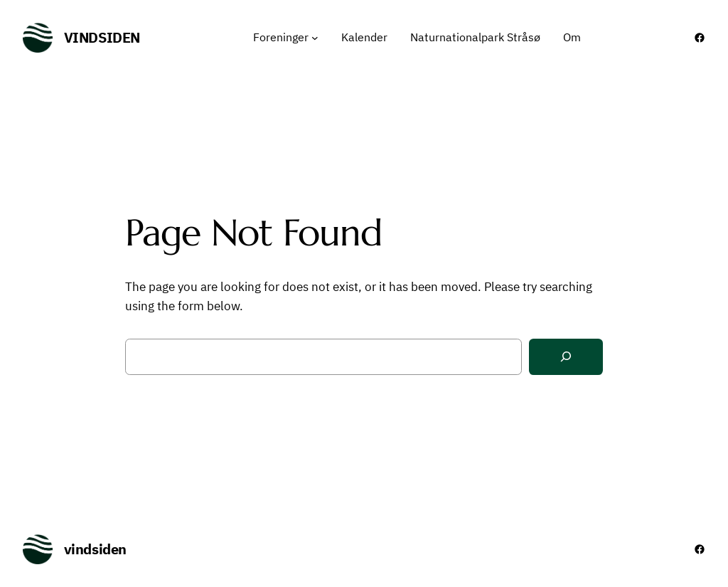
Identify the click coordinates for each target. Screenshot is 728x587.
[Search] (566, 357)
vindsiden (102, 37)
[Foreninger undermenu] (315, 38)
